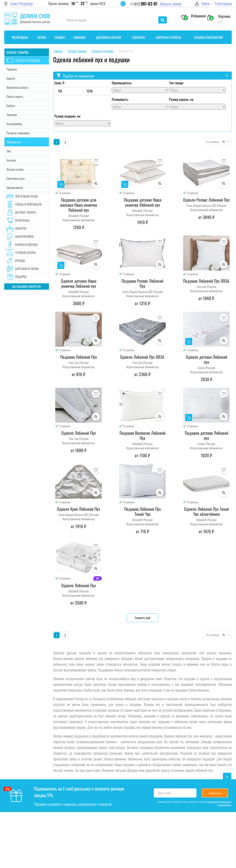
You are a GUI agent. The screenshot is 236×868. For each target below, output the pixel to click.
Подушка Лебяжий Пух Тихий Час (143, 511)
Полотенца (22, 220)
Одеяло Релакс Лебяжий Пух (206, 200)
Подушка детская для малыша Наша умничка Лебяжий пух (79, 205)
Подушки (12, 69)
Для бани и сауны (27, 269)
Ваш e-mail (164, 793)
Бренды (20, 260)
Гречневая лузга (16, 178)
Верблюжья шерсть (17, 87)
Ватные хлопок (15, 169)
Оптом (42, 37)
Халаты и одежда (26, 244)
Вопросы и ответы (168, 37)
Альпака (11, 160)
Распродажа (20, 37)
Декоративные (15, 187)
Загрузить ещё (142, 618)
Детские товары (25, 212)
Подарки (21, 277)
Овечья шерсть (15, 96)
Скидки (60, 37)
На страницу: (212, 142)
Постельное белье (27, 196)
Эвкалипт (12, 115)
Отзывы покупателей (208, 37)
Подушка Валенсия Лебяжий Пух (143, 435)
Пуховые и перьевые (18, 133)
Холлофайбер (14, 124)
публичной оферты (224, 805)
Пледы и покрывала (28, 204)
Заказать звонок (170, 4)
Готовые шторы (25, 252)
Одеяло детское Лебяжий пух (206, 359)
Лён (9, 151)
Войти (206, 3)
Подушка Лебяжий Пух (79, 357)
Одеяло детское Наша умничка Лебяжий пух (79, 283)
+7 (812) (144, 4)
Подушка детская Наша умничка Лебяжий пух (143, 202)
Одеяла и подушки (28, 60)
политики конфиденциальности (219, 802)
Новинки (79, 37)
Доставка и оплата (109, 37)
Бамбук (11, 105)
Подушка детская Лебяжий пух (206, 435)
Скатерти (21, 228)
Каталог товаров (18, 52)
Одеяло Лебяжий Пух (79, 433)
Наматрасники (24, 236)
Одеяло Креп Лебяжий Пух (79, 509)
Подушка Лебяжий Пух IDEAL (206, 281)
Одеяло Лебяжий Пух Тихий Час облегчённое (206, 511)
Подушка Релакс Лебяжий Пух (142, 283)
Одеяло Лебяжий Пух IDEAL (142, 357)
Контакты (139, 37)
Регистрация (223, 3)
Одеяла (11, 78)
